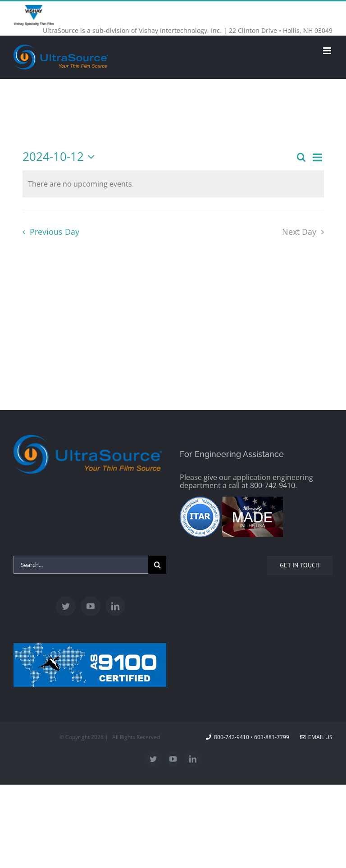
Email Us (316, 737)
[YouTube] (91, 606)
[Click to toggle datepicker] (61, 157)
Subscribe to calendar (173, 266)
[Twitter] (66, 606)
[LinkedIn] (115, 606)
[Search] (157, 565)
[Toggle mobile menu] (328, 51)
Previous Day (55, 232)
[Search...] (81, 565)
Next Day (299, 232)
